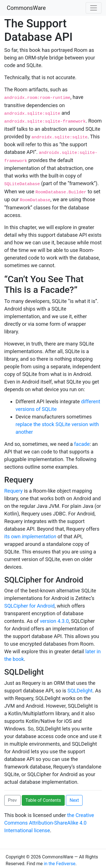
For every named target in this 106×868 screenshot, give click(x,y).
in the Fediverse (60, 860)
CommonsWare (26, 8)
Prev (12, 797)
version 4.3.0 (54, 617)
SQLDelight (80, 687)
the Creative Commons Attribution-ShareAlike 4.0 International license (49, 819)
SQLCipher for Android (29, 602)
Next (74, 797)
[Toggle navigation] (94, 8)
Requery (13, 487)
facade (82, 440)
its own (30, 532)
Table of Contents (43, 797)
